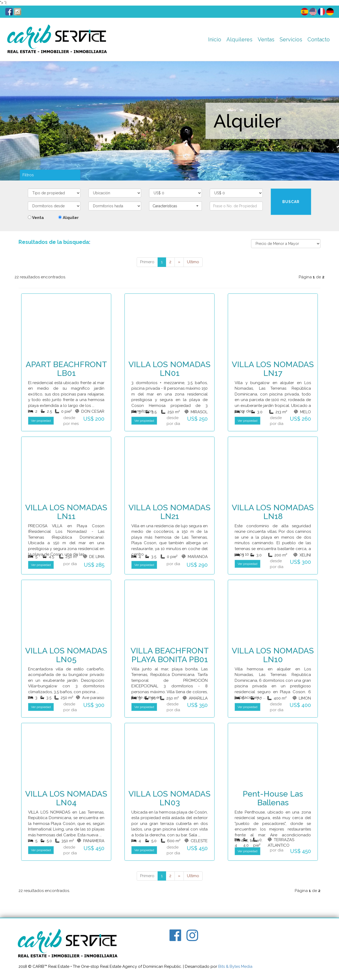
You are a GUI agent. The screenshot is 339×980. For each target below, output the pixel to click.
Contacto (319, 39)
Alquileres (239, 39)
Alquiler (68, 218)
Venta (36, 218)
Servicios (291, 39)
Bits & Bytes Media (235, 966)
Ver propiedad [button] (41, 421)
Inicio (215, 39)
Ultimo (193, 262)
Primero (147, 262)
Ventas (266, 39)
